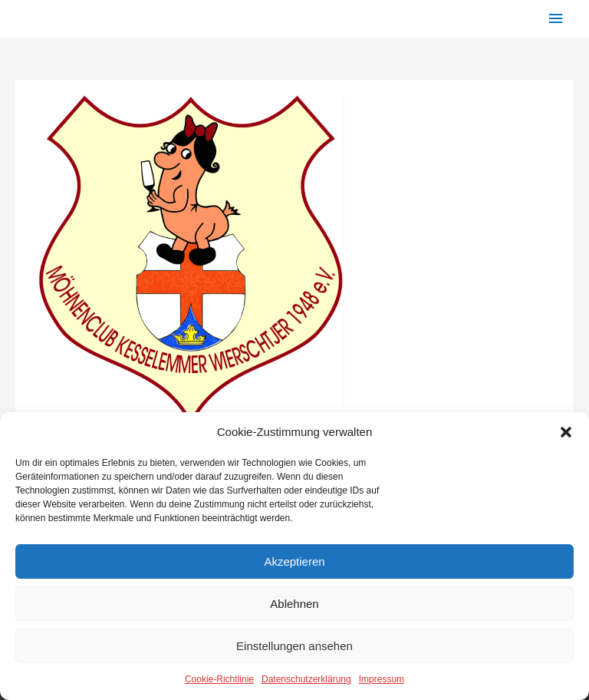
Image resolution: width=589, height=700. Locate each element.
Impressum (382, 679)
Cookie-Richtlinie (219, 679)
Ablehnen (294, 604)
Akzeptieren (294, 561)
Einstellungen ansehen (294, 646)
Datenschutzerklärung (306, 679)
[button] (566, 432)
